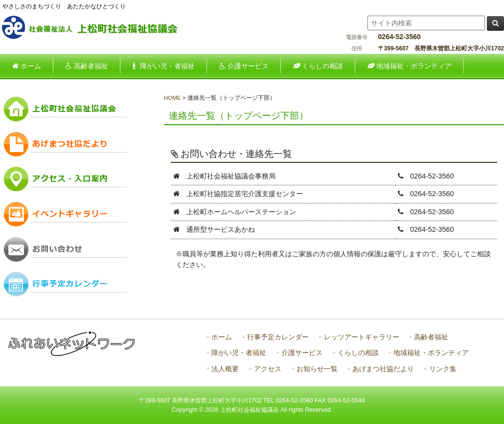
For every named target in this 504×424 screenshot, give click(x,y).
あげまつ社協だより (383, 369)
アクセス (268, 369)
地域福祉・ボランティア (431, 353)
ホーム (222, 337)
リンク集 (443, 369)
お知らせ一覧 (317, 369)
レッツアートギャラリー (362, 337)
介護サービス (302, 353)
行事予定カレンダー (278, 337)
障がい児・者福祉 (239, 353)
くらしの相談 (358, 353)
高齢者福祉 (431, 337)
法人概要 (225, 369)
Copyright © (188, 410)
